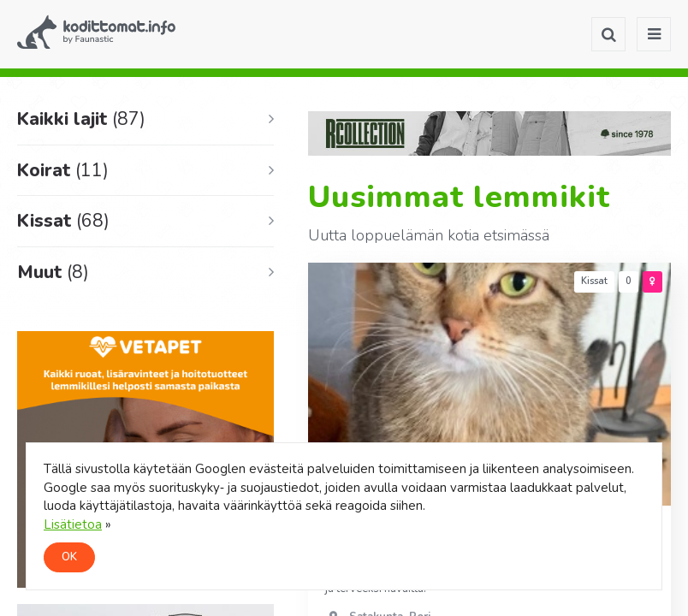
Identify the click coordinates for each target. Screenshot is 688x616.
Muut (53, 272)
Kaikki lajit (81, 119)
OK (69, 557)
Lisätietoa (73, 524)
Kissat (63, 221)
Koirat (63, 170)
